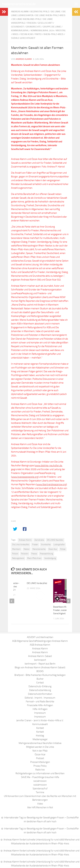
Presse (34, 554)
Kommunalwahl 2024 (42, 31)
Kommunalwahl (20, 31)
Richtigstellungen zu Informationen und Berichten (40, 773)
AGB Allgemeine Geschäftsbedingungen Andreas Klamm (40, 641)
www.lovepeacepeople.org (25, 477)
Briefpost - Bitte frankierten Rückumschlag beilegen (40, 675)
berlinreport (40, 660)
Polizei (63, 549)
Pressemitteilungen (40, 762)
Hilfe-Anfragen (40, 709)
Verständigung (50, 558)
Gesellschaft (45, 23)
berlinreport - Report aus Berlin (40, 664)
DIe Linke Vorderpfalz (21, 545)
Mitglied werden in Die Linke (40, 747)
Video (40, 804)
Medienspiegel (40, 739)
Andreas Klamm (20, 12)
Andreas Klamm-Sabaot (40, 656)
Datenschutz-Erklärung (40, 686)
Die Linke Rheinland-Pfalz (27, 19)
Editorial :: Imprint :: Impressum (40, 698)
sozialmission (40, 785)
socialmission (40, 781)
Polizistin (25, 554)
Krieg (16, 34)
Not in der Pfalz (40, 751)
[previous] (12, 601)
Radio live (40, 770)
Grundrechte (33, 27)
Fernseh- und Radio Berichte (40, 702)
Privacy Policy (40, 766)
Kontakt (40, 728)
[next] (68, 601)
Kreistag (61, 31)
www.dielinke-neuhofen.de (49, 466)
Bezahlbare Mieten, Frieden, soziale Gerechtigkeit (62, 610)
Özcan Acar (27, 34)
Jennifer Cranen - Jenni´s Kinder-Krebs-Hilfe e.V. (40, 720)
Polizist (15, 554)
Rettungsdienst (18, 558)
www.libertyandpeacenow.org (51, 484)
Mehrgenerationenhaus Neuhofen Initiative (40, 743)
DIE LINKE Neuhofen (55, 540)
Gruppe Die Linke (52, 27)
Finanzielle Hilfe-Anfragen (40, 705)
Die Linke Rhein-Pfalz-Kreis (50, 15)
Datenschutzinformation (40, 694)
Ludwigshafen (59, 545)
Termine (40, 792)
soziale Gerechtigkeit (23, 38)
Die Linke (56, 12)
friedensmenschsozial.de (19, 4)
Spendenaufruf (40, 789)
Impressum (40, 713)
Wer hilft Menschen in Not (40, 807)
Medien (27, 549)
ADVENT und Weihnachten (40, 637)
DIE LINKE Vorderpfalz (37, 583)
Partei (38, 34)
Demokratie (39, 540)
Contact (40, 683)
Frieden (31, 23)
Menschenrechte (39, 549)
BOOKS (40, 671)
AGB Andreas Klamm (40, 645)
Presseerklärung (46, 554)
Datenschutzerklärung (40, 690)
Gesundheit (18, 27)
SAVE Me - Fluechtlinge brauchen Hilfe (40, 777)
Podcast (40, 758)
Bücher (40, 679)
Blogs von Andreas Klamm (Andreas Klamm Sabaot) (40, 667)
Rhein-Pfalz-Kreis (54, 34)
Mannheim (16, 549)
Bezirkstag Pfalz (40, 12)
